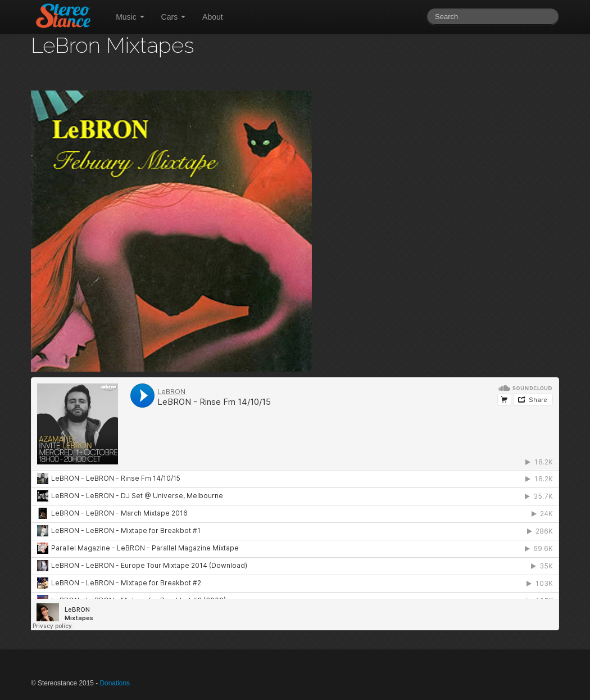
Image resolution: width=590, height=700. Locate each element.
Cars (173, 17)
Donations (115, 683)
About (213, 17)
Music (130, 17)
